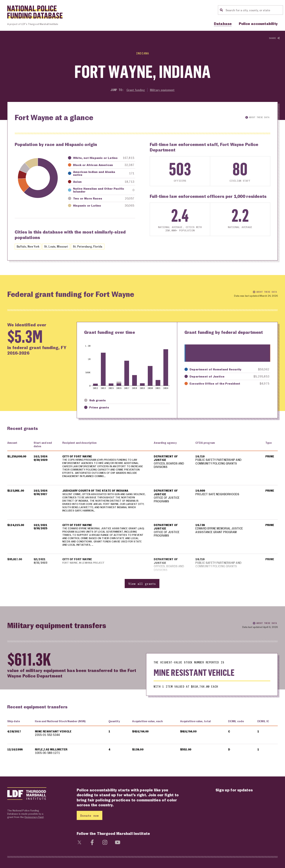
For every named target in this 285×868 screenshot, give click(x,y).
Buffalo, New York (29, 247)
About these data (257, 117)
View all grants (142, 589)
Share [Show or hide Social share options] (274, 38)
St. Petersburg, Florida (91, 247)
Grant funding (135, 90)
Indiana (142, 53)
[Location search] (254, 10)
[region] (142, 518)
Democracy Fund (34, 823)
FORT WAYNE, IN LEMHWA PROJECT (85, 568)
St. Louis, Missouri (58, 247)
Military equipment (163, 90)
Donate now (90, 821)
